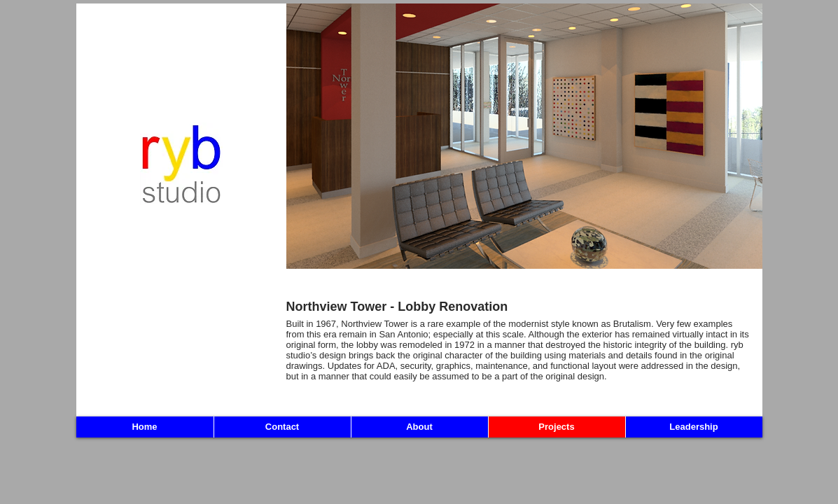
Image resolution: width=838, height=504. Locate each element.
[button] (524, 136)
